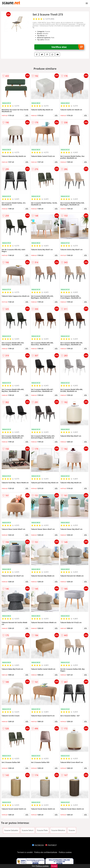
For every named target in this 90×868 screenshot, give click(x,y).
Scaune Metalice (58, 830)
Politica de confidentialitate (46, 852)
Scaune (72, 830)
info (27, 115)
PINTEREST (51, 845)
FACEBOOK (38, 845)
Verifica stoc (68, 47)
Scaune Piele (42, 830)
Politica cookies (65, 852)
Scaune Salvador (11, 830)
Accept (54, 866)
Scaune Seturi (28, 830)
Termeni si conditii (25, 852)
